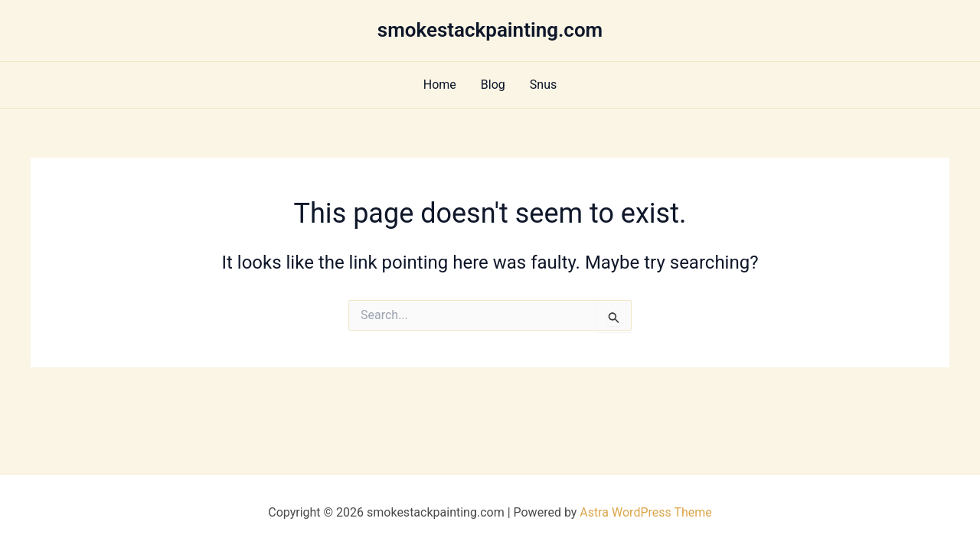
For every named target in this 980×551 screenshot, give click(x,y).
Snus (543, 85)
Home (440, 85)
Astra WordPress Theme (645, 512)
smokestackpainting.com (490, 30)
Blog (493, 85)
